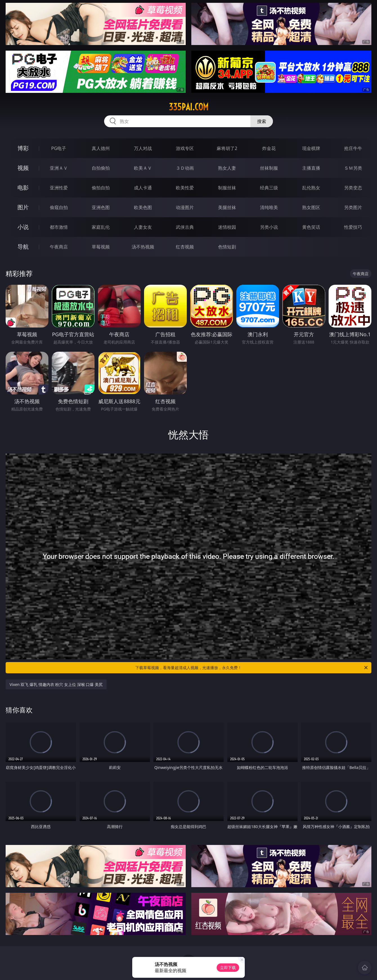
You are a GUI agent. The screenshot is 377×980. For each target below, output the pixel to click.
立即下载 (228, 967)
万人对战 (143, 148)
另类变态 (353, 188)
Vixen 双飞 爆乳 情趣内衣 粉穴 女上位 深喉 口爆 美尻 (56, 684)
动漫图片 (185, 207)
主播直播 (311, 168)
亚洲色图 (101, 207)
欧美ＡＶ (143, 168)
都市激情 (59, 227)
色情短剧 (227, 247)
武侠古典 (185, 227)
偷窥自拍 (59, 207)
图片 (23, 207)
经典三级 (269, 188)
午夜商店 (59, 247)
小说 (23, 227)
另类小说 (269, 227)
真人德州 (101, 148)
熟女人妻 (227, 168)
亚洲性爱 (59, 188)
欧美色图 (143, 207)
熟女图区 (311, 207)
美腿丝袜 (227, 207)
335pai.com (189, 107)
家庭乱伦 (101, 227)
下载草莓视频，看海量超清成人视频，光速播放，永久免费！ (252, 668)
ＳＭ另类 (353, 168)
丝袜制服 (269, 168)
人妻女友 (143, 227)
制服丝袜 (227, 188)
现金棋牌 (311, 148)
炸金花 (269, 148)
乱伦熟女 (311, 188)
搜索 (262, 121)
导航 (23, 247)
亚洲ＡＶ (59, 168)
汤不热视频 (143, 247)
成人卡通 (143, 188)
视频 (23, 168)
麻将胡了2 (227, 148)
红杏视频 (185, 247)
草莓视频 (101, 247)
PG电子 (59, 148)
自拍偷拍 (101, 168)
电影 (23, 188)
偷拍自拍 (101, 188)
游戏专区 (185, 148)
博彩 (23, 148)
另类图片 (353, 207)
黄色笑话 (311, 227)
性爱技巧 (353, 227)
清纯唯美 (269, 207)
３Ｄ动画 (185, 168)
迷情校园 (227, 227)
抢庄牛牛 (353, 148)
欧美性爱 (185, 188)
